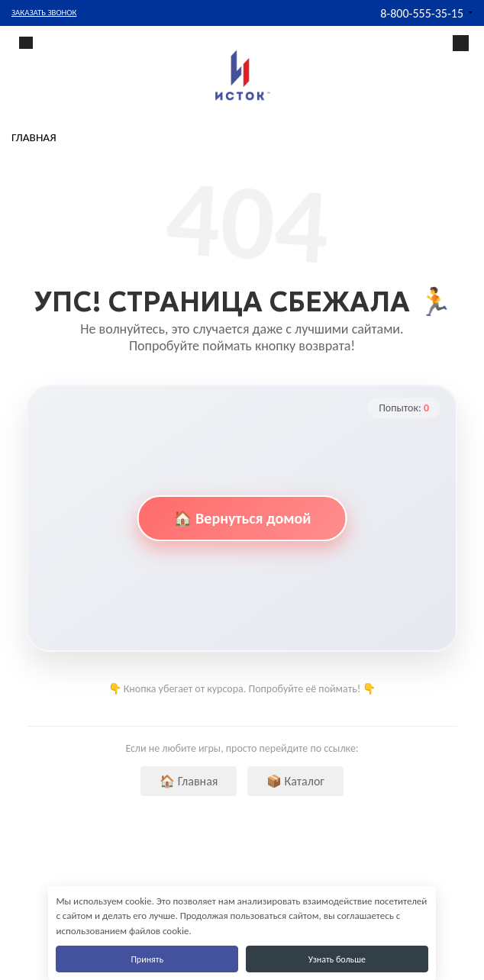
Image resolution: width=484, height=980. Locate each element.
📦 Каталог (295, 781)
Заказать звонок (44, 13)
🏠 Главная (189, 781)
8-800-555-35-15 (422, 13)
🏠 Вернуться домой (242, 518)
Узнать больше (337, 959)
